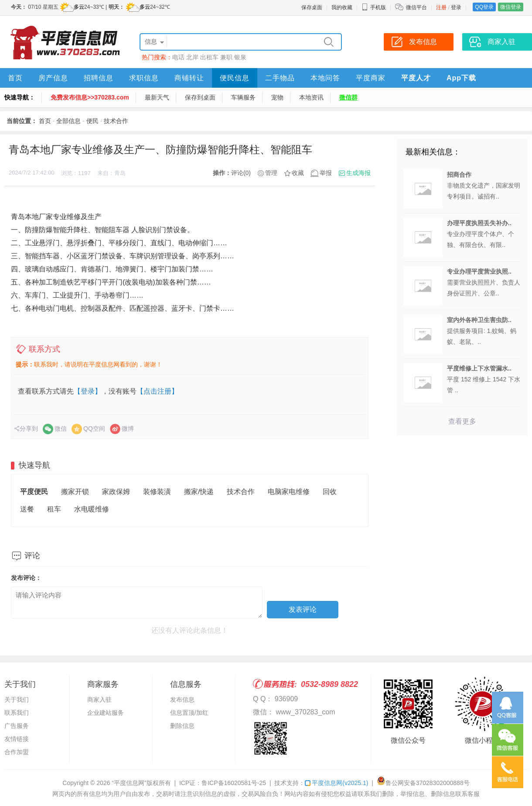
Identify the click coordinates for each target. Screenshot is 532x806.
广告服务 (17, 726)
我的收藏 (342, 7)
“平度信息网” (129, 783)
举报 (326, 173)
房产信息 (53, 78)
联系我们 (17, 713)
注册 (441, 7)
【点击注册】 (157, 391)
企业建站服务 (106, 713)
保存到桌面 (200, 97)
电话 (178, 57)
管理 (271, 173)
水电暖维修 (92, 509)
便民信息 (235, 78)
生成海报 (358, 173)
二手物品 (280, 78)
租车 (54, 509)
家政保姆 (116, 492)
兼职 (226, 57)
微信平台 (416, 7)
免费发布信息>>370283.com (90, 97)
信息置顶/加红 (189, 713)
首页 (15, 78)
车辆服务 (243, 97)
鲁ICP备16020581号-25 (234, 783)
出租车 (209, 57)
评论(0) (241, 173)
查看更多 (462, 421)
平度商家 (371, 78)
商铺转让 (189, 78)
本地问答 (325, 78)
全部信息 (68, 121)
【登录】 (88, 391)
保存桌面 (312, 7)
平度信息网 (336, 783)
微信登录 (511, 7)
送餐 (27, 509)
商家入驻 (99, 700)
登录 (456, 7)
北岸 (192, 57)
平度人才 (416, 78)
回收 (330, 492)
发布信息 (182, 700)
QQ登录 (484, 7)
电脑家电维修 (289, 492)
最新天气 (157, 97)
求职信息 (144, 78)
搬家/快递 (199, 492)
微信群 (348, 97)
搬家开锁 (75, 492)
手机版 (374, 7)
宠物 (277, 97)
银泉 (240, 57)
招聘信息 (99, 78)
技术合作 (116, 121)
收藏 (298, 173)
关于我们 (17, 700)
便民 (92, 121)
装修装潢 (157, 492)
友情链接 (17, 739)
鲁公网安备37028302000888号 (423, 783)
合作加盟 (17, 752)
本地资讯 (311, 97)
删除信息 (182, 726)
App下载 (461, 78)
